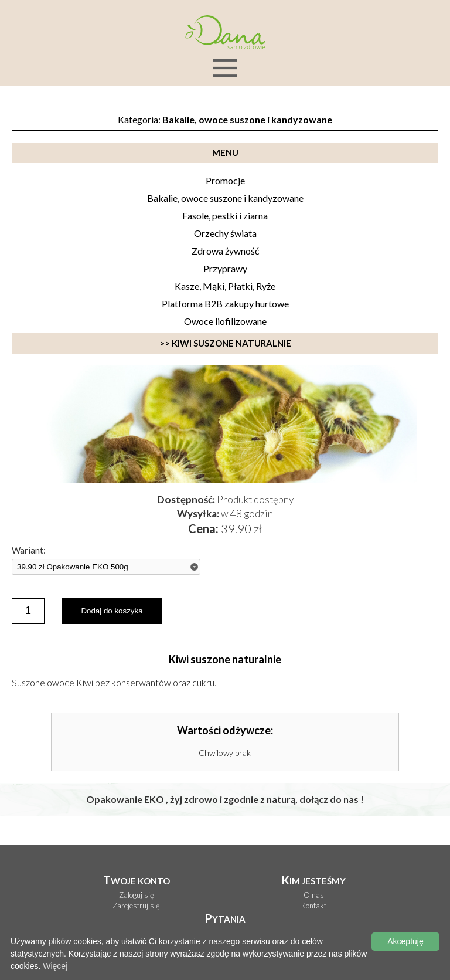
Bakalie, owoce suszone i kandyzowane (225, 198)
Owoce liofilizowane (225, 321)
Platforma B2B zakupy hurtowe (225, 304)
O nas (314, 895)
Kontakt (314, 906)
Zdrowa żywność (225, 251)
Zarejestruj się (136, 906)
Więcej (55, 966)
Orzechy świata (225, 233)
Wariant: (29, 550)
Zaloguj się (137, 895)
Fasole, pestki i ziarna (225, 216)
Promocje (225, 180)
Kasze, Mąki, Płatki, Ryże (225, 286)
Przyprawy (225, 268)
